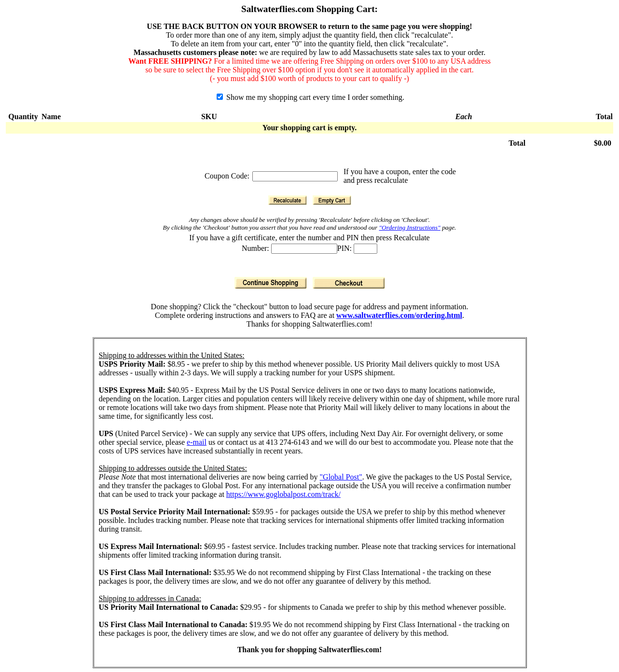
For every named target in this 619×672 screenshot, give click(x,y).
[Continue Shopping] (271, 283)
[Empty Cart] (332, 200)
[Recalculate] (288, 200)
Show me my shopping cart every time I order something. (310, 97)
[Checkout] (349, 283)
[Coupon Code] (295, 176)
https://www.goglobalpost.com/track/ (283, 494)
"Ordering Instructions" (410, 227)
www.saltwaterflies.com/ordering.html (399, 315)
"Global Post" (341, 477)
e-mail (197, 442)
